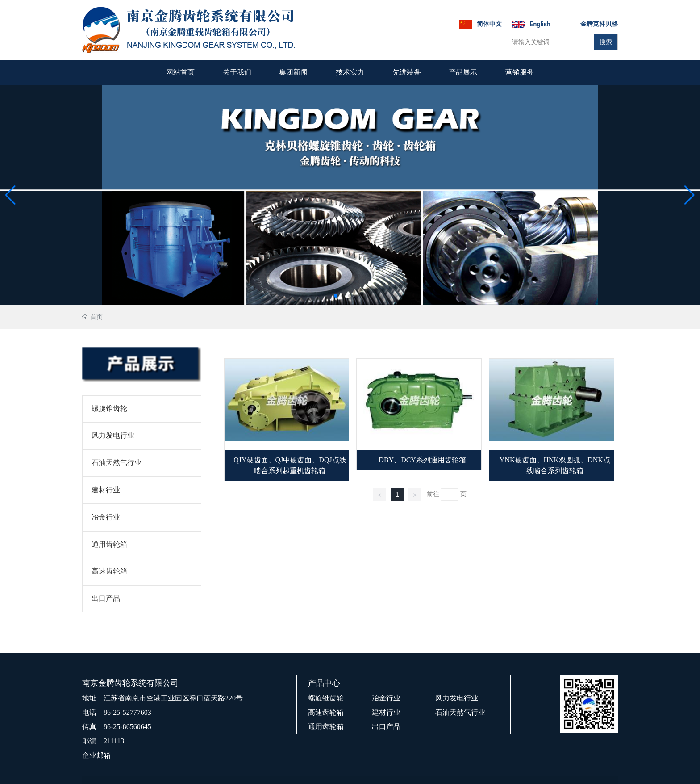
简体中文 (489, 24)
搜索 (606, 42)
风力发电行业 (113, 435)
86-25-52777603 (127, 712)
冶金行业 (106, 517)
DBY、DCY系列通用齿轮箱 (422, 460)
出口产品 (106, 598)
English (540, 24)
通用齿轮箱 (109, 544)
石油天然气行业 (117, 463)
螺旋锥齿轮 (109, 409)
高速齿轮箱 (109, 571)
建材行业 (106, 490)
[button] (336, 296)
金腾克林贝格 (599, 24)
